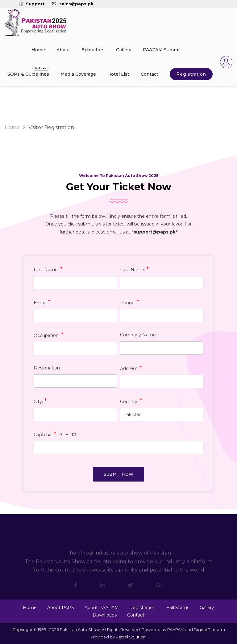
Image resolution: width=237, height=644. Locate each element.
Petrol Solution (131, 637)
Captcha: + (55, 434)
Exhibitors (93, 50)
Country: (131, 401)
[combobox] (162, 415)
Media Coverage (78, 74)
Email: (42, 302)
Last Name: (135, 269)
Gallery (124, 50)
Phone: (130, 302)
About (63, 50)
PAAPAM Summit (162, 50)
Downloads (105, 615)
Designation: (47, 368)
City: (40, 401)
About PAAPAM (102, 608)
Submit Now (118, 474)
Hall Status (178, 608)
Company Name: (138, 335)
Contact (150, 74)
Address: (131, 368)
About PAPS (61, 608)
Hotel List (118, 74)
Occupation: (49, 335)
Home (38, 50)
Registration (191, 74)
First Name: (48, 269)
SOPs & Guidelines (28, 74)
